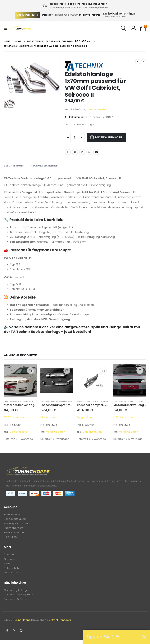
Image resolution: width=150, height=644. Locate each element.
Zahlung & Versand (16, 524)
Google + (89, 152)
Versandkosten (98, 109)
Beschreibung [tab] (14, 166)
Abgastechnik (48, 402)
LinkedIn (82, 152)
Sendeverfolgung (15, 520)
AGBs (7, 566)
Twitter (75, 152)
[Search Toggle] (124, 28)
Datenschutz (12, 571)
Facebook (68, 152)
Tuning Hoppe (22, 624)
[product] (20, 381)
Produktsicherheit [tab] (45, 166)
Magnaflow (48, 417)
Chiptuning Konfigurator (19, 598)
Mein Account (12, 515)
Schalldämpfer (64, 402)
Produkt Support (14, 534)
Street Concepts (61, 624)
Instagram (21, 635)
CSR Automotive (15, 417)
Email (96, 152)
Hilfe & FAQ (11, 539)
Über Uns (9, 556)
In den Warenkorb (109, 137)
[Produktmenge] (75, 137)
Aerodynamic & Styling (16, 402)
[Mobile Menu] (7, 28)
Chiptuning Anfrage (16, 594)
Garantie (9, 561)
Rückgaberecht (14, 529)
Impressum (11, 576)
